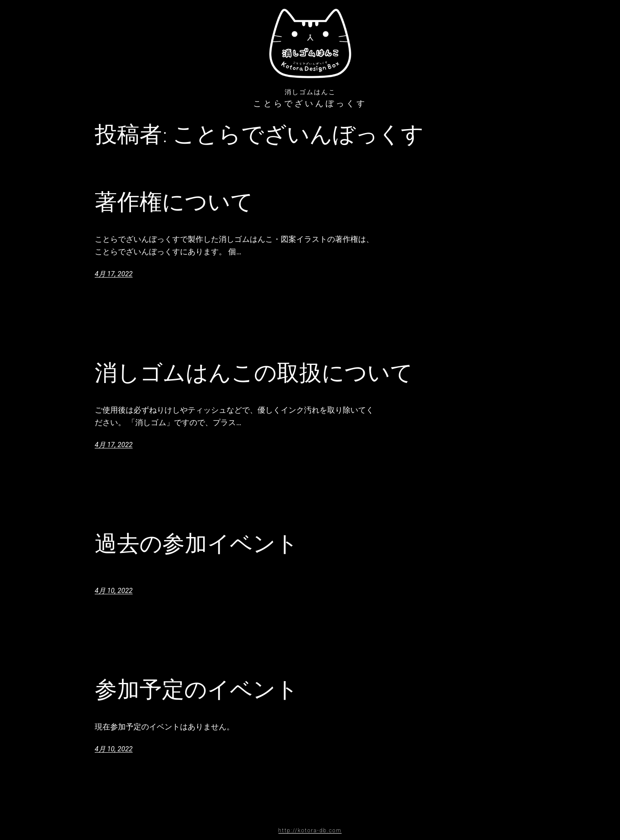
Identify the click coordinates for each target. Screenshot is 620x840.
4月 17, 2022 (114, 274)
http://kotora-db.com (310, 831)
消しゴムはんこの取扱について (254, 373)
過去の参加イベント (197, 544)
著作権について (174, 202)
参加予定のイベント (197, 689)
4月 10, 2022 (114, 591)
